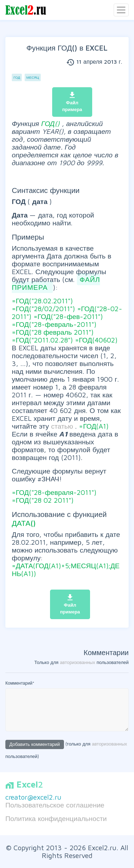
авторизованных (78, 662)
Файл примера (72, 102)
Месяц (33, 77)
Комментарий (20, 683)
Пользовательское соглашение (55, 805)
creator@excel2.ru (33, 797)
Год (17, 77)
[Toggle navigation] (121, 10)
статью (63, 426)
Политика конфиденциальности (56, 818)
